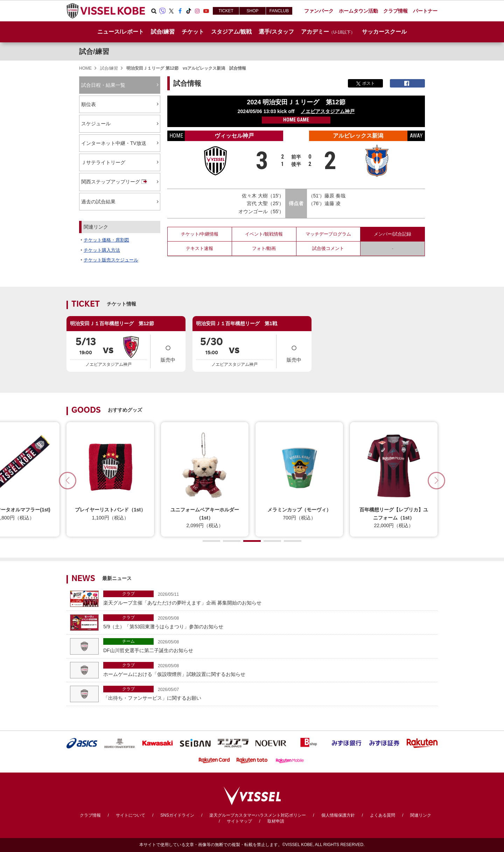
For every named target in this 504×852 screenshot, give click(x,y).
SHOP (252, 11)
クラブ (128, 594)
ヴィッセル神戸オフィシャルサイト (106, 11)
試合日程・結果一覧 (103, 85)
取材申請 (276, 821)
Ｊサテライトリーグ (103, 162)
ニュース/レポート (120, 32)
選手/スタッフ (276, 32)
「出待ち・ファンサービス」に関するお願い (269, 693)
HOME (85, 68)
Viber (162, 11)
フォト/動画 (264, 248)
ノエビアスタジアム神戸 (328, 111)
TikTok (189, 11)
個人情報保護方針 (338, 815)
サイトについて (131, 815)
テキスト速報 (199, 248)
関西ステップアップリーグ (115, 182)
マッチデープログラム (328, 234)
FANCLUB (279, 11)
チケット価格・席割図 (106, 240)
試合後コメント (328, 248)
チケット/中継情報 (200, 234)
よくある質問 (383, 815)
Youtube (206, 11)
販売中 (168, 351)
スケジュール (96, 124)
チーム (128, 641)
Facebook (180, 11)
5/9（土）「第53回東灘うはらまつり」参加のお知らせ (269, 622)
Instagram (197, 11)
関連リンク (421, 815)
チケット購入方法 (102, 250)
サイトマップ (239, 821)
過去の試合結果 (98, 202)
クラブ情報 (90, 815)
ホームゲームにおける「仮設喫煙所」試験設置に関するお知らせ (269, 669)
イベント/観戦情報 (264, 234)
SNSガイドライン (177, 815)
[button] (436, 481)
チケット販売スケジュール (111, 260)
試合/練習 (94, 51)
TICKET (226, 11)
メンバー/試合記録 (393, 234)
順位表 (89, 104)
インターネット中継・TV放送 (114, 143)
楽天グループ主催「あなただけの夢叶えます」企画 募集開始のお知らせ (269, 598)
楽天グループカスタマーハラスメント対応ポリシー (258, 815)
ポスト (366, 83)
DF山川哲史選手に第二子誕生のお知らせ (269, 646)
